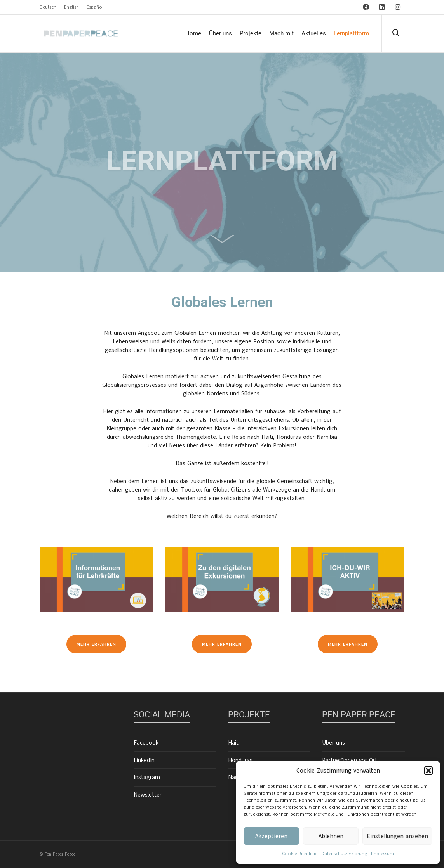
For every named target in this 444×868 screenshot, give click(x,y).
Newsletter (148, 795)
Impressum (382, 854)
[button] (428, 771)
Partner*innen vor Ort (350, 760)
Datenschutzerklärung (344, 854)
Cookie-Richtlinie (300, 854)
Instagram (147, 777)
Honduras (240, 760)
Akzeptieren (271, 836)
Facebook (146, 743)
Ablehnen (331, 836)
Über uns (333, 743)
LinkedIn (144, 760)
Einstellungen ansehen (397, 836)
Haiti (234, 743)
